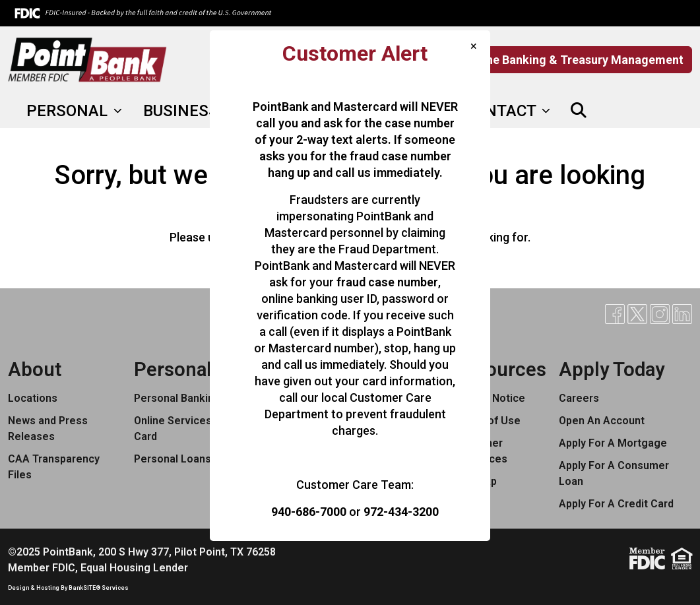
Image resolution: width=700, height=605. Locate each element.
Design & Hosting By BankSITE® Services (68, 588)
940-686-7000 (309, 512)
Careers (579, 398)
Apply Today (612, 369)
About (35, 369)
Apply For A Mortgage (613, 443)
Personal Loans (173, 459)
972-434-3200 (401, 512)
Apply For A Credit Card (616, 504)
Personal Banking (177, 398)
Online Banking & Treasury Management (574, 60)
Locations (33, 398)
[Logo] (87, 60)
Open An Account (602, 421)
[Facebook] (607, 111)
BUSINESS (183, 111)
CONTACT (502, 111)
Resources (500, 369)
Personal (173, 369)
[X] (629, 111)
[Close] (474, 46)
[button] (579, 111)
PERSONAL (69, 111)
